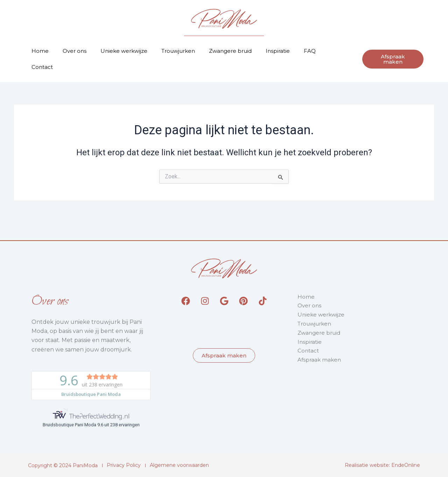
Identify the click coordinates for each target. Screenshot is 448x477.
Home (40, 51)
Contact (42, 67)
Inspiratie (278, 51)
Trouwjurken (178, 51)
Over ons (75, 51)
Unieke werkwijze (124, 51)
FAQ (310, 51)
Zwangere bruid (230, 51)
